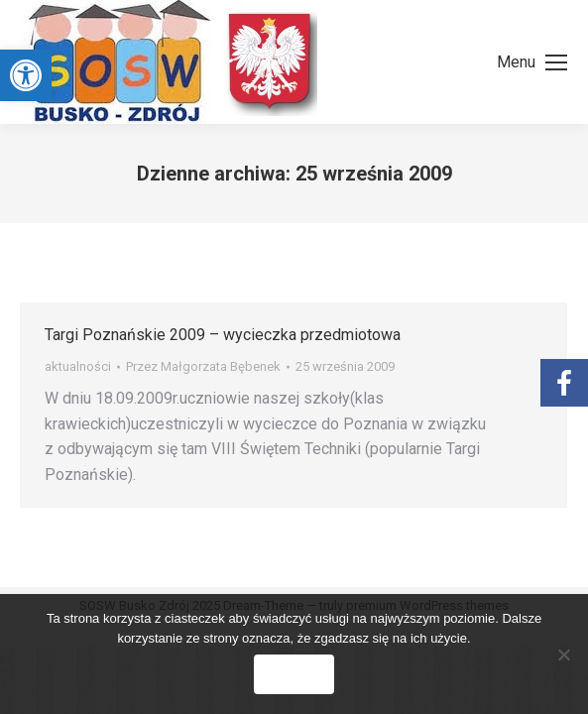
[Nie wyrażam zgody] (563, 654)
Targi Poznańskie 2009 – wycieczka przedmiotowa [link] (223, 335)
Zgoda (294, 674)
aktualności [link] (78, 366)
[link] (26, 75)
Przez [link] (203, 366)
